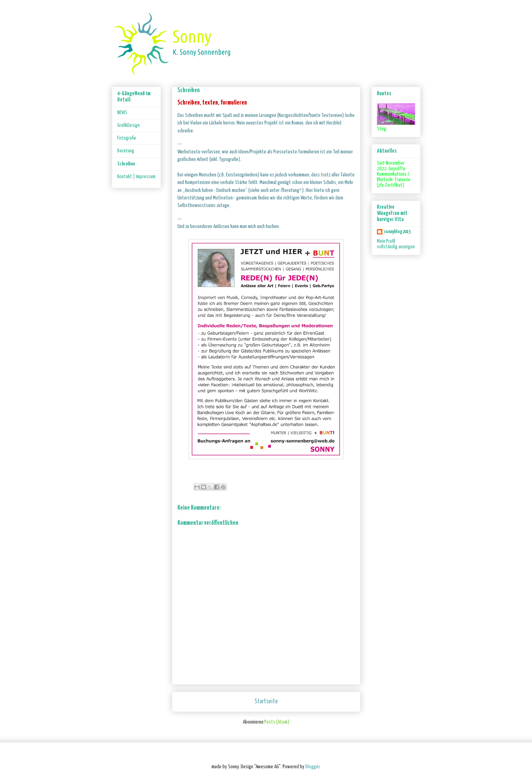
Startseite (266, 702)
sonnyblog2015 (397, 232)
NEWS (122, 113)
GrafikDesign (128, 125)
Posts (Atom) (277, 722)
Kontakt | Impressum (136, 177)
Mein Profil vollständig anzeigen (396, 244)
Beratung (126, 151)
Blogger (312, 767)
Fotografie (127, 138)
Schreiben (126, 164)
